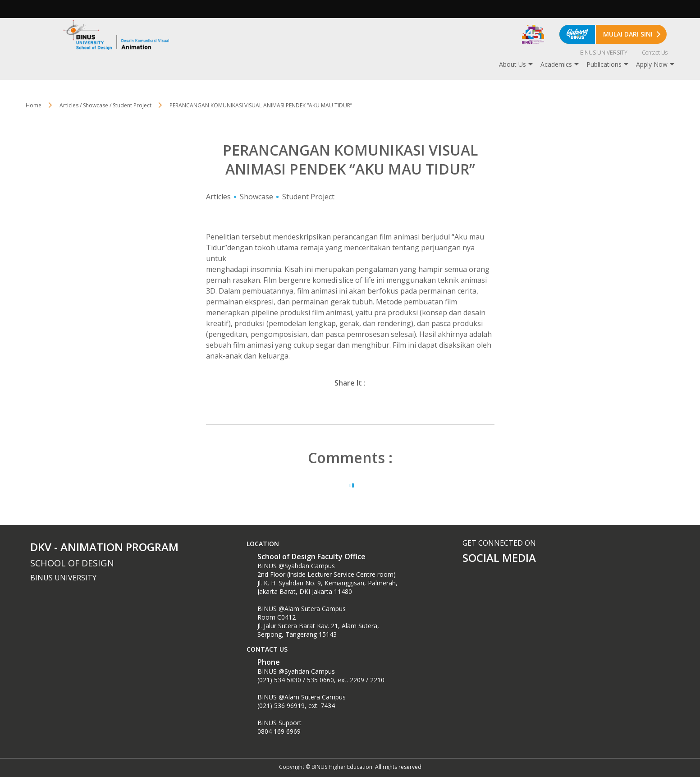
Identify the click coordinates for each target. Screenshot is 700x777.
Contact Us (655, 53)
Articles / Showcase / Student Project (105, 105)
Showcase (256, 197)
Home (34, 105)
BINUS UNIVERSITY (604, 53)
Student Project (308, 197)
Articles (218, 197)
